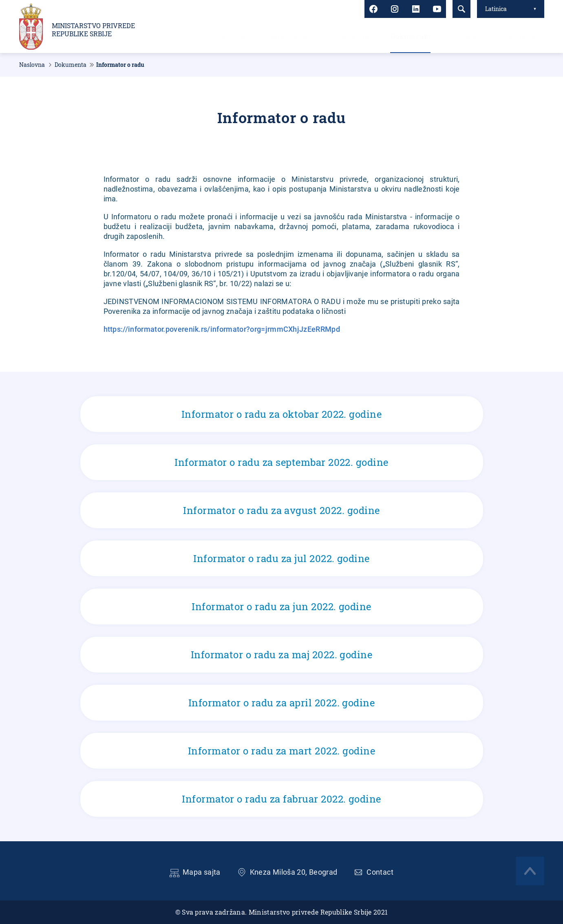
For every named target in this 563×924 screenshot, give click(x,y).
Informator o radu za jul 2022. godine (282, 558)
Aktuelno (353, 36)
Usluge (464, 36)
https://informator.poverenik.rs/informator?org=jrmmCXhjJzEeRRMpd (222, 329)
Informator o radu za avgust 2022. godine (282, 510)
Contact (380, 872)
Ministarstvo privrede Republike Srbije (93, 30)
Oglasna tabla (521, 36)
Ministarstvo (293, 36)
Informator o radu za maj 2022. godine (282, 655)
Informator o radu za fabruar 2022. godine (282, 799)
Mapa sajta (202, 872)
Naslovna (232, 36)
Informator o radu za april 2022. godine (282, 703)
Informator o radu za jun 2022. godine (282, 606)
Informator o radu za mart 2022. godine (282, 751)
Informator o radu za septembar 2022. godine (282, 462)
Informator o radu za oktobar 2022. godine (282, 414)
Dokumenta (410, 36)
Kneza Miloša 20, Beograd (294, 872)
